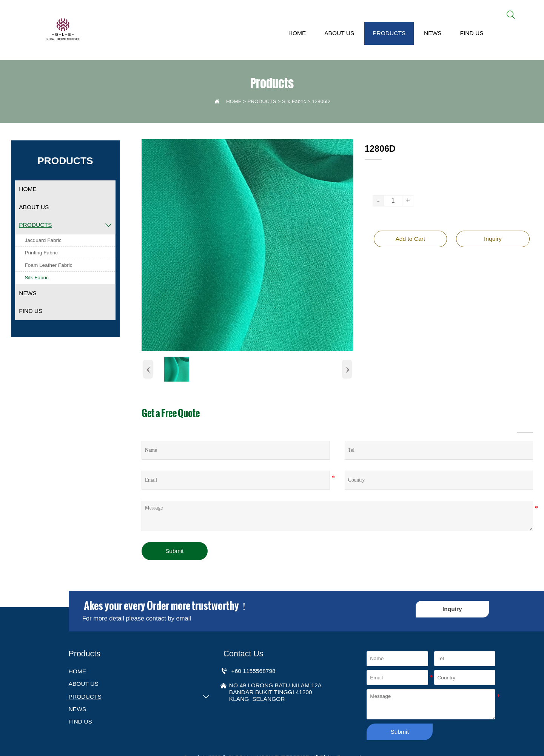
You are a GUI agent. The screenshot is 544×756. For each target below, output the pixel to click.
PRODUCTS (262, 102)
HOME (234, 102)
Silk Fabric (294, 102)
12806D (321, 102)
